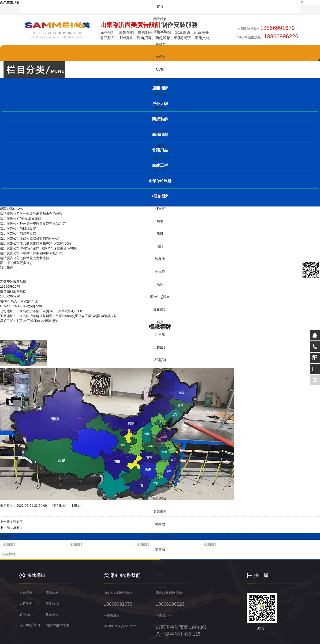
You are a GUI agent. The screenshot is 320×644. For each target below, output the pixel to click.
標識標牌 (9, 544)
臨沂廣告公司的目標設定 (18, 228)
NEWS (18, 209)
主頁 (19, 321)
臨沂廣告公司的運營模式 (18, 233)
